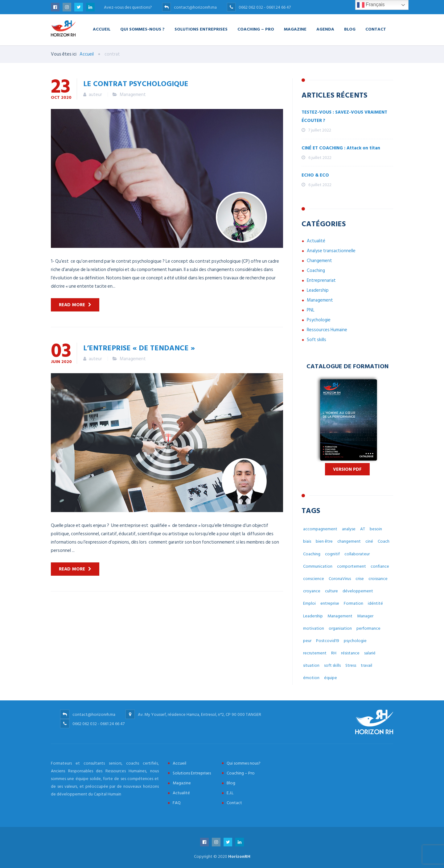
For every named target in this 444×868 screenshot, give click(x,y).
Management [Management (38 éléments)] (340, 616)
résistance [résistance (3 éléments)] (350, 653)
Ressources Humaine (327, 330)
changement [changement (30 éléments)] (349, 541)
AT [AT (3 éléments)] (363, 529)
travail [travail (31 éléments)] (366, 665)
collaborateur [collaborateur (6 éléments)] (357, 554)
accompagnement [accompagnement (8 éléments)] (320, 529)
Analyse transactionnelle (331, 251)
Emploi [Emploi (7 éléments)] (309, 603)
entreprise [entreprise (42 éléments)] (330, 603)
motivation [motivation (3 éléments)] (314, 628)
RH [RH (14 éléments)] (334, 653)
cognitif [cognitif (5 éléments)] (332, 554)
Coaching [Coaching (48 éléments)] (312, 554)
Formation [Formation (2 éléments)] (354, 603)
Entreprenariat (321, 280)
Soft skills (317, 340)
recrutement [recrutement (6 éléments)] (315, 653)
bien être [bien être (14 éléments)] (324, 541)
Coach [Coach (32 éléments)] (384, 541)
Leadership (318, 290)
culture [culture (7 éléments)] (331, 591)
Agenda (325, 29)
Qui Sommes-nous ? (142, 29)
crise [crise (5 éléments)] (360, 579)
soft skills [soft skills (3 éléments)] (332, 665)
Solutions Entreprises (201, 29)
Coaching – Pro (256, 29)
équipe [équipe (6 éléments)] (331, 678)
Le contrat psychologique (136, 83)
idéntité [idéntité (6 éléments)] (375, 603)
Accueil (102, 29)
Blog (350, 29)
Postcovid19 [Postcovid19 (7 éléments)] (328, 641)
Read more (72, 305)
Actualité (316, 241)
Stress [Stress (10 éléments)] (351, 665)
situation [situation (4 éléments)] (311, 665)
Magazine (295, 29)
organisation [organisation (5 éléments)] (340, 628)
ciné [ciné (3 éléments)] (369, 541)
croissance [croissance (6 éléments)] (378, 579)
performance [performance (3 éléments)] (368, 628)
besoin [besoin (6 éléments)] (376, 529)
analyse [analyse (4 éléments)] (349, 529)
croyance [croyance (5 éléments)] (312, 591)
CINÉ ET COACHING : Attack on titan (341, 148)
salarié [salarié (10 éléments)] (370, 653)
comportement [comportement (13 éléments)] (351, 566)
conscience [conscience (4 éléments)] (314, 579)
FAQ (177, 803)
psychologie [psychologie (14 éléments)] (355, 641)
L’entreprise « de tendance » (139, 348)
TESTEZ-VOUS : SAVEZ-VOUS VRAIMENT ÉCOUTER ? (344, 116)
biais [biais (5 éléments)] (307, 541)
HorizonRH (239, 856)
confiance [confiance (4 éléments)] (380, 566)
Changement (319, 261)
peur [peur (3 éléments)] (307, 641)
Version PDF (347, 469)
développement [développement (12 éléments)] (358, 591)
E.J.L (230, 793)
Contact (376, 29)
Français (371, 5)
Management (133, 95)
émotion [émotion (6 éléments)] (311, 678)
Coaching (316, 271)
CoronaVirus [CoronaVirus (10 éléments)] (340, 579)
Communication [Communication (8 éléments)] (318, 566)
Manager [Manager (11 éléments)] (365, 616)
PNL (311, 310)
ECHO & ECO (315, 175)
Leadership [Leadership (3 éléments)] (313, 616)
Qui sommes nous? (244, 763)
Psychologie (319, 320)
